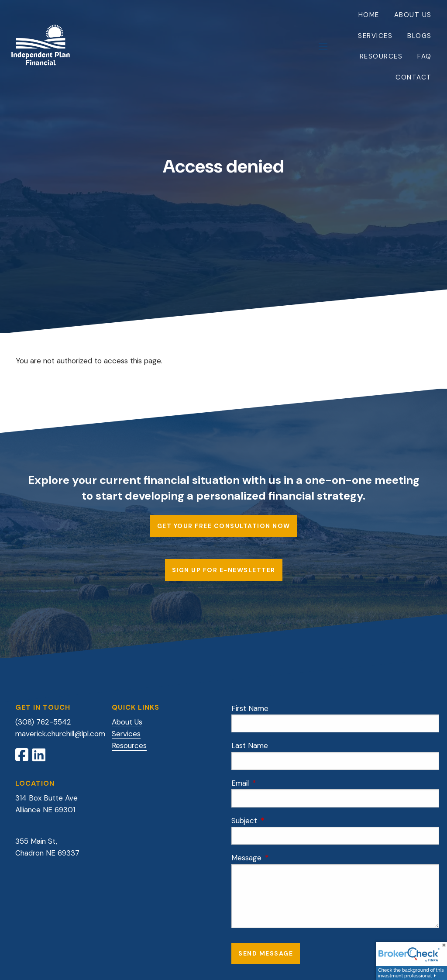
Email (275, 783)
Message (282, 858)
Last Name (250, 745)
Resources (381, 56)
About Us (413, 15)
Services (375, 36)
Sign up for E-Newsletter (224, 570)
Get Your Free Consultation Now (224, 526)
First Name (250, 708)
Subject (279, 821)
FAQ (425, 56)
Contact (414, 77)
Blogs (419, 36)
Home (369, 15)
